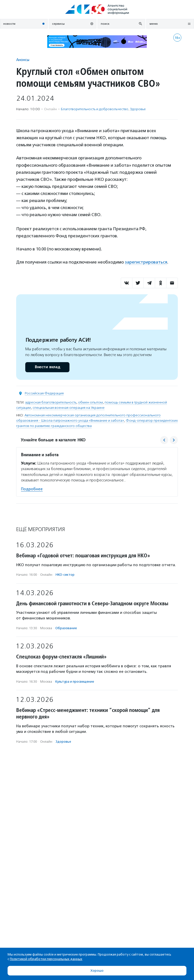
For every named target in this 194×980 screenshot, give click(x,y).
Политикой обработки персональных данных (46, 959)
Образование (66, 628)
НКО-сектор (65, 575)
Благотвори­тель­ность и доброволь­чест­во (95, 109)
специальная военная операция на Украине (69, 408)
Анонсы (23, 60)
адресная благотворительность (51, 402)
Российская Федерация (44, 393)
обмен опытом (90, 402)
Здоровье (138, 109)
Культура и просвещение (75, 682)
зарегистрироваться (146, 262)
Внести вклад (47, 367)
